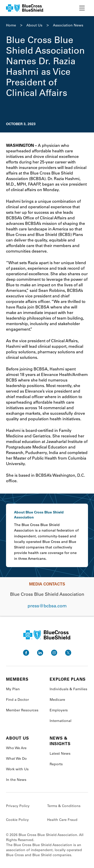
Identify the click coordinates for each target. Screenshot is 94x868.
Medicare (57, 700)
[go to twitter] (68, 653)
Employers (59, 710)
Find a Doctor (17, 700)
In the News (16, 780)
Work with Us (17, 769)
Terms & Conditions (64, 806)
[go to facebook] (26, 653)
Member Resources (22, 710)
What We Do (16, 758)
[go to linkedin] (40, 653)
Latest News (60, 753)
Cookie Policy (17, 820)
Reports (56, 764)
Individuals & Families (68, 689)
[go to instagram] (54, 653)
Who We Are (16, 748)
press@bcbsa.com (47, 606)
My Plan (13, 689)
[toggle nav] (82, 8)
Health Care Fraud (62, 820)
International (61, 721)
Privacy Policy (18, 806)
